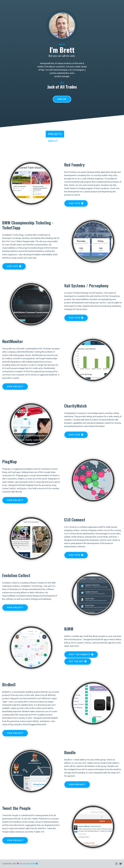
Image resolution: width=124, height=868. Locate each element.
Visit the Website (81, 654)
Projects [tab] (55, 134)
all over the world (27, 864)
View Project (15, 386)
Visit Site (76, 203)
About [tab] (53, 141)
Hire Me (62, 99)
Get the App (78, 661)
